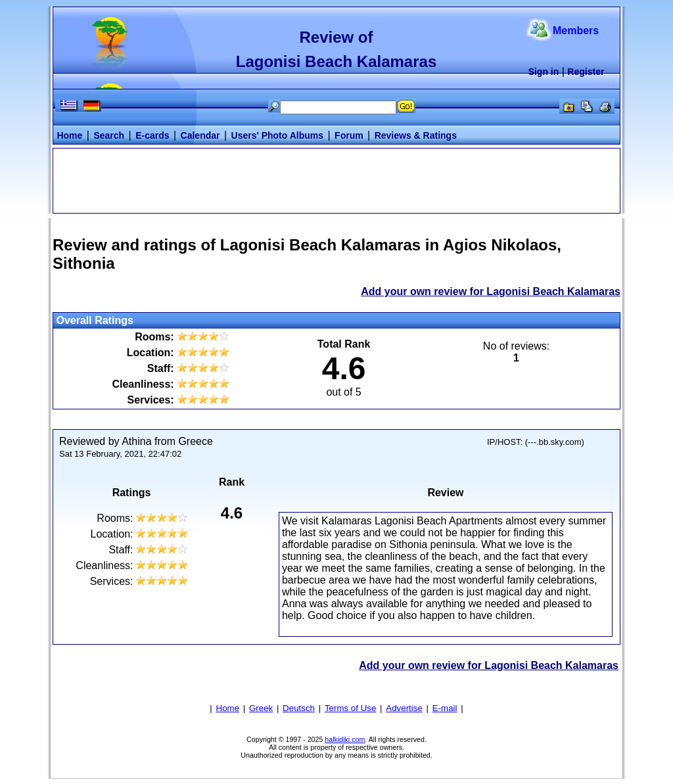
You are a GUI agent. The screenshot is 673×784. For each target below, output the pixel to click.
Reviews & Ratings (416, 135)
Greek (261, 708)
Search (109, 135)
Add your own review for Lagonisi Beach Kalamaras (491, 291)
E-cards (152, 135)
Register (586, 72)
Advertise (404, 708)
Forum (349, 135)
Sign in (544, 72)
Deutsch (299, 708)
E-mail (445, 708)
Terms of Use (351, 708)
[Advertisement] (336, 179)
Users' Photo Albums (278, 135)
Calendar (200, 135)
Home (69, 135)
